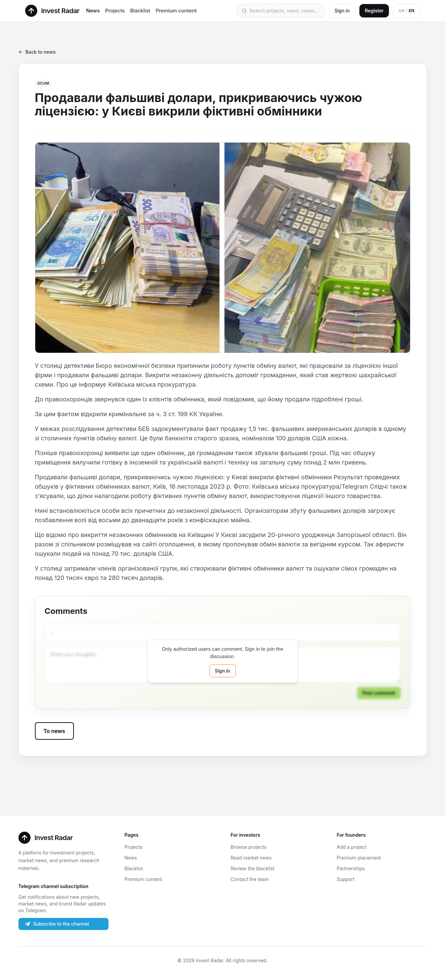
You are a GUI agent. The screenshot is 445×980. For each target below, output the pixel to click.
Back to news (37, 52)
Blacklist (140, 11)
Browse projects (249, 847)
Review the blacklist (253, 868)
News (93, 11)
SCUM (43, 83)
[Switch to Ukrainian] (406, 11)
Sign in (342, 11)
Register (374, 11)
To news (54, 731)
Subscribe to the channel (56, 924)
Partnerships (351, 868)
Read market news (251, 858)
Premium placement (359, 858)
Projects (115, 11)
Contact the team (250, 879)
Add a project (352, 847)
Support (346, 879)
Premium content (176, 11)
